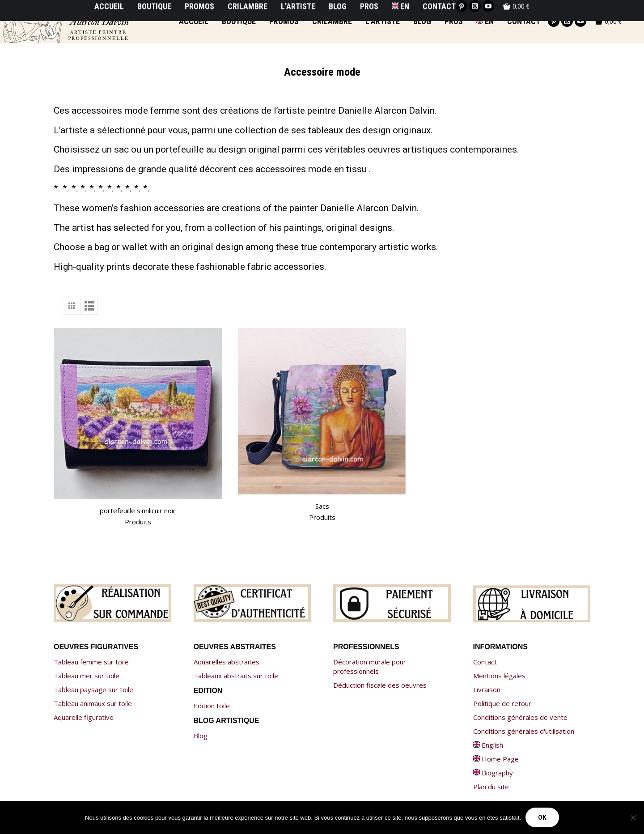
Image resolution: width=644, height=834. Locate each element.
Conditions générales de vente (520, 717)
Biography (493, 773)
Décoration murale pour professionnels (370, 666)
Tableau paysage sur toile (93, 689)
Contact (485, 662)
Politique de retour (502, 703)
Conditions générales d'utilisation (524, 731)
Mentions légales (499, 676)
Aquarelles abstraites (227, 662)
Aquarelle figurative (84, 717)
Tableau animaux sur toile (93, 703)
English (488, 745)
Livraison (487, 689)
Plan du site (491, 787)
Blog (201, 736)
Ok (542, 817)
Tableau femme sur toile (91, 662)
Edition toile (212, 706)
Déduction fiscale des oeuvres (380, 685)
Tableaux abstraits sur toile (236, 676)
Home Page (496, 759)
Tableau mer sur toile (87, 676)
